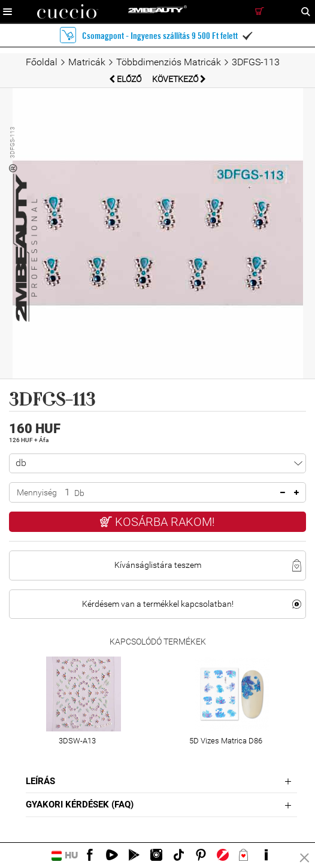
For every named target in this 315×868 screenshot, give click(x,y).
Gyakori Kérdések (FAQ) (80, 805)
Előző (126, 79)
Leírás (40, 781)
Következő (179, 79)
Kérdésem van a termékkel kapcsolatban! (158, 604)
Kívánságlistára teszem (158, 565)
